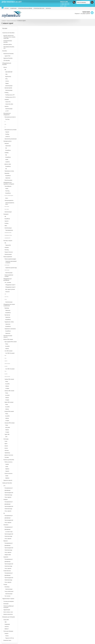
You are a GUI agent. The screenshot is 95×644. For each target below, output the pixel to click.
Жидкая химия (8, 555)
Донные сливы (8, 164)
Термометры (7, 453)
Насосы (5, 67)
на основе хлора (9, 532)
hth (4, 513)
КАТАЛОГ (7, 8)
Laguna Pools (7, 56)
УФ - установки (8, 283)
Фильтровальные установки (11, 130)
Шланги (6, 446)
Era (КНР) (8, 346)
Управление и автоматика (10, 329)
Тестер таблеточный (9, 591)
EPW (5, 124)
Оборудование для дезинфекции (8, 279)
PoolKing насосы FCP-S (10, 97)
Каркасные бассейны (8, 58)
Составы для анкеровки (9, 601)
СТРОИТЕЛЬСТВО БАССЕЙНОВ (25, 8)
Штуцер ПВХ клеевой (9, 411)
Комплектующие (9, 86)
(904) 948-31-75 (65, 5)
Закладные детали (8, 141)
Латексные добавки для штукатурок (9, 607)
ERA (6, 437)
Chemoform (6, 525)
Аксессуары (6, 439)
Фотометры (7, 587)
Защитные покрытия (8, 480)
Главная (4, 21)
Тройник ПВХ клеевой (9, 379)
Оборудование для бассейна (7, 64)
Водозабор (7, 173)
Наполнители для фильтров (11, 139)
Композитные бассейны (9, 54)
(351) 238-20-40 (65, 3)
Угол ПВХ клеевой (9, 351)
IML (5, 70)
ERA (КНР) (8, 428)
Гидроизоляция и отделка (8, 599)
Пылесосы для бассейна (9, 460)
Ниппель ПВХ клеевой (9, 391)
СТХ (4, 486)
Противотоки (7, 315)
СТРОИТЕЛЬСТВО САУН (39, 8)
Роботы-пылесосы (9, 462)
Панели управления (8, 257)
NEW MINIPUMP (9, 72)
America (7, 81)
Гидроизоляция (7, 610)
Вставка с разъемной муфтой (9, 196)
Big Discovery (8, 77)
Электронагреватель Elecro (10, 203)
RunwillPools (8, 150)
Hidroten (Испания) (7, 364)
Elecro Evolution (7, 207)
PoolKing (7, 93)
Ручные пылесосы (9, 473)
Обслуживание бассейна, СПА (9, 48)
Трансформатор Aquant (8, 233)
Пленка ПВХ (6, 620)
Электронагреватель (9, 200)
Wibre (6, 226)
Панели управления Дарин (10, 259)
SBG (6, 622)
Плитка (7, 636)
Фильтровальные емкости (10, 117)
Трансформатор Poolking (8, 235)
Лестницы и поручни (8, 241)
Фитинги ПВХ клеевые (8, 339)
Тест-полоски (8, 596)
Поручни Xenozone (9, 252)
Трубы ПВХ (7, 434)
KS (5, 127)
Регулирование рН (9, 488)
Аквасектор (8, 178)
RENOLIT (7, 629)
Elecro (7, 198)
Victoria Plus (8, 102)
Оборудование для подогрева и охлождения (9, 183)
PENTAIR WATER (8, 88)
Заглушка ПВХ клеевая (10, 423)
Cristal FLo (8, 137)
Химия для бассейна (7, 483)
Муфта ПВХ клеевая (9, 402)
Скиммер (7, 153)
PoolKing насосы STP (10, 95)
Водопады (7, 308)
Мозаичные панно (7, 640)
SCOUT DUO (7, 297)
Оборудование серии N (10, 287)
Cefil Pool (7, 627)
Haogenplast (7, 624)
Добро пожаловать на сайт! (12, 2)
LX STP (7, 111)
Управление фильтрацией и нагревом (11, 262)
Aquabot (7, 464)
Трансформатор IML (8, 238)
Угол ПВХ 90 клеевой (10, 353)
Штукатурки (6, 604)
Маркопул (6, 541)
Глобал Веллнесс (7, 571)
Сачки (6, 441)
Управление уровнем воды (11, 268)
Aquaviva (7, 106)
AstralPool (8, 162)
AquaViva (6, 361)
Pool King (7, 119)
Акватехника (8, 146)
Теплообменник (8, 186)
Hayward (7, 132)
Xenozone (8, 292)
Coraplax (7, 388)
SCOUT (6, 299)
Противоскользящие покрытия (8, 336)
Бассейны (5, 51)
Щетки (6, 444)
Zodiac (7, 467)
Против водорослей (9, 493)
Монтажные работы (8, 45)
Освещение (6, 214)
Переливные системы (9, 171)
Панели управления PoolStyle (9, 276)
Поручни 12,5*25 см (10, 638)
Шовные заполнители (8, 614)
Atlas (6, 74)
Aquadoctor (6, 557)
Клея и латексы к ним (8, 612)
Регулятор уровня (8, 180)
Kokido (7, 160)
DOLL (7, 79)
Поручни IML (8, 245)
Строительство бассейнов (8, 33)
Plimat (7, 344)
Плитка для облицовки (8, 631)
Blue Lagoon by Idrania (10, 289)
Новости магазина (11, 21)
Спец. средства (8, 497)
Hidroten (7, 349)
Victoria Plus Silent (9, 104)
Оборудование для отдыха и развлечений (9, 305)
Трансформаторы (9, 230)
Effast (5, 356)
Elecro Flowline (7, 209)
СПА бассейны (7, 61)
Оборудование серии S (10, 285)
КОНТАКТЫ (48, 8)
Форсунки (7, 143)
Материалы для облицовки (9, 617)
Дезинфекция (8, 490)
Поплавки (7, 457)
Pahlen (7, 189)
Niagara (7, 83)
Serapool (7, 634)
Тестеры (5, 585)
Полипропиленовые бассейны (8, 41)
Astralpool (7, 100)
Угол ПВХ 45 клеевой (10, 369)
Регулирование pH (9, 502)
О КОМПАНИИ (13, 8)
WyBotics (7, 469)
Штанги (6, 448)
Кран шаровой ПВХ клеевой (11, 342)
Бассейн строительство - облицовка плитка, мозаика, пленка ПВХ (9, 37)
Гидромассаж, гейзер (9, 322)
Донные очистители (9, 455)
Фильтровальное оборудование (7, 114)
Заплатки (7, 451)
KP (5, 122)
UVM (5, 294)
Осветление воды (8, 495)
